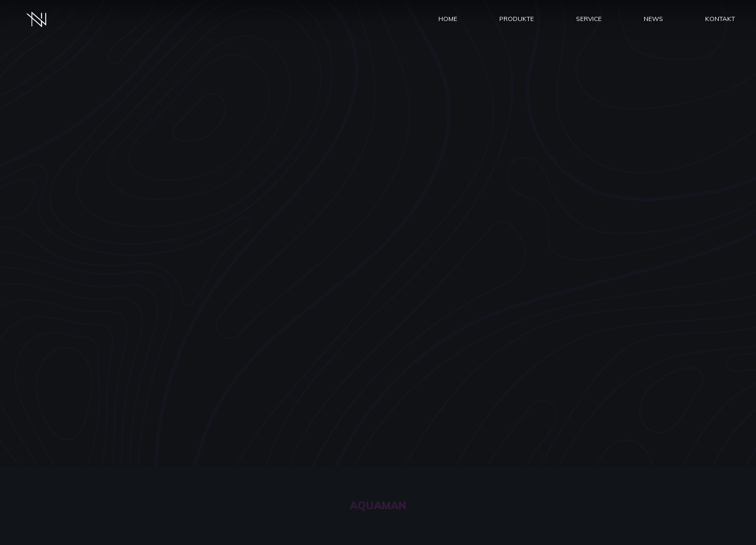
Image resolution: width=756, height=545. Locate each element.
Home (448, 19)
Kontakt (720, 19)
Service (589, 19)
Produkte (517, 19)
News (653, 19)
